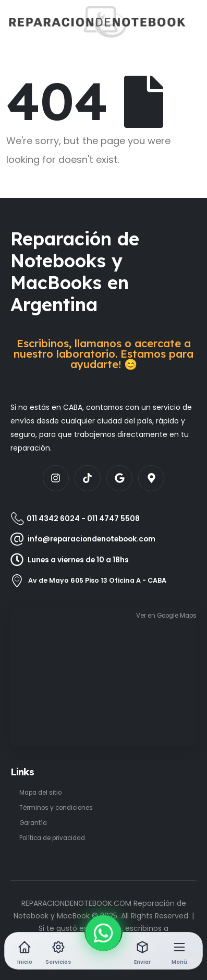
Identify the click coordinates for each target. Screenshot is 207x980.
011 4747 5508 (113, 518)
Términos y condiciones (56, 808)
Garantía (33, 823)
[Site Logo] (40, 22)
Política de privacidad (52, 838)
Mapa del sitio (40, 793)
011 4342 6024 (53, 518)
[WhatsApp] (103, 933)
